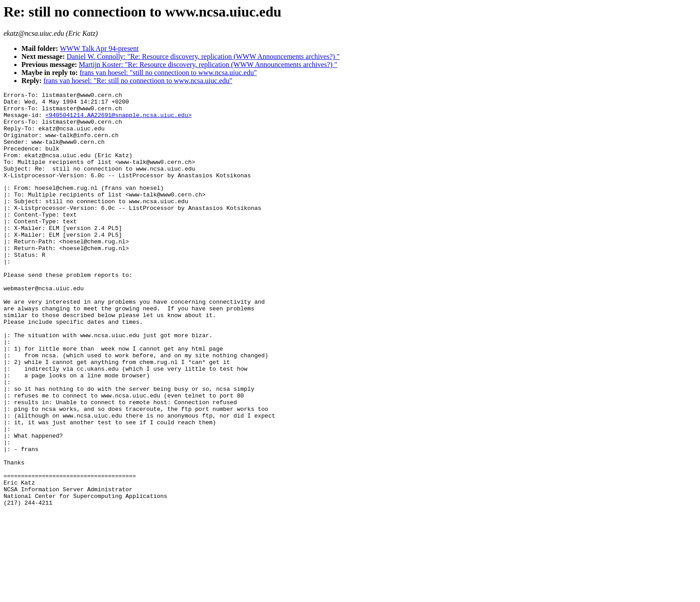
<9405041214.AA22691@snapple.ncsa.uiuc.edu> (119, 120)
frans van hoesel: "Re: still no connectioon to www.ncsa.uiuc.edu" (138, 81)
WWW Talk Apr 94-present (99, 48)
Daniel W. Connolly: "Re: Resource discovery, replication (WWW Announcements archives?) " (203, 56)
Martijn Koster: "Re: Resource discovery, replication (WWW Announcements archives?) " (208, 65)
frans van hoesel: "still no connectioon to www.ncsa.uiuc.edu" (168, 73)
